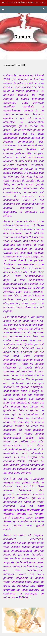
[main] (24, 36)
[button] (3, 9)
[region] (23, 3)
